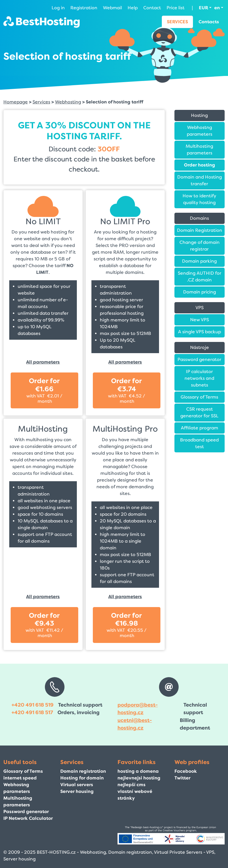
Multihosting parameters (199, 150)
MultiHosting (43, 429)
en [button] (217, 8)
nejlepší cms (132, 785)
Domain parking (199, 261)
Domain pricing (200, 292)
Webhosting (68, 102)
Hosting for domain (82, 778)
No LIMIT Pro (125, 222)
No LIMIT (43, 222)
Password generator (199, 359)
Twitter (182, 778)
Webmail (112, 8)
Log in (58, 8)
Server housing (77, 791)
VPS (200, 308)
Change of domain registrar (200, 246)
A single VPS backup (200, 332)
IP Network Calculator (28, 818)
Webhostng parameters (200, 131)
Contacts (209, 22)
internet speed (20, 778)
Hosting (199, 115)
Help (133, 8)
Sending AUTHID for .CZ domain (200, 276)
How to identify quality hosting (199, 199)
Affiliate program (200, 428)
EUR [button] (203, 8)
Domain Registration (200, 230)
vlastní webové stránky (135, 795)
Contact (152, 8)
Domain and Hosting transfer (200, 180)
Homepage (16, 102)
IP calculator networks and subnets (199, 378)
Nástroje (200, 347)
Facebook (186, 771)
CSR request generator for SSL (199, 412)
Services (177, 22)
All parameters (43, 362)
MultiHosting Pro (125, 429)
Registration (84, 8)
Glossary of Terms (199, 397)
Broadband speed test (199, 443)
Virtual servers (77, 785)
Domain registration (83, 771)
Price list (176, 8)
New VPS (200, 320)
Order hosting (200, 165)
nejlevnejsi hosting (139, 778)
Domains (199, 218)
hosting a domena (138, 771)
